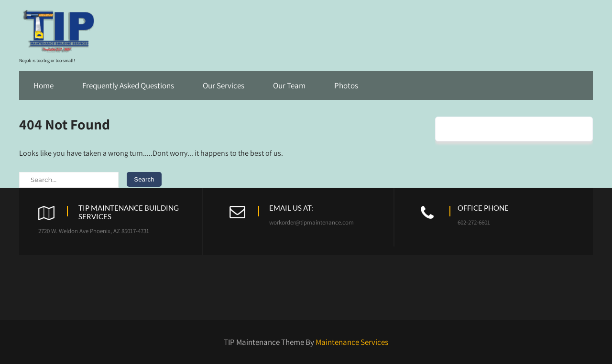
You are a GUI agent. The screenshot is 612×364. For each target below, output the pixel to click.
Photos (346, 86)
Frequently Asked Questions (128, 86)
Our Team (289, 86)
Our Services (224, 86)
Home (44, 86)
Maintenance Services (352, 342)
